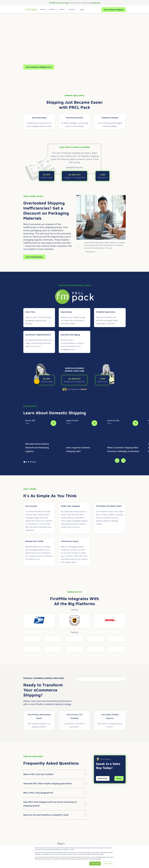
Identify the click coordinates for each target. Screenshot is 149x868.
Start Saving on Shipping (114, 10)
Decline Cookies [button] (108, 864)
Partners (62, 9)
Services (43, 9)
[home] (31, 9)
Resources (72, 9)
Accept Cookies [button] (95, 864)
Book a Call (103, 778)
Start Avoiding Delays (34, 257)
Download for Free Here (74, 167)
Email (119, 778)
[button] (43, 9)
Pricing (82, 9)
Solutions (52, 9)
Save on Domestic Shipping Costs (39, 67)
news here (96, 3)
